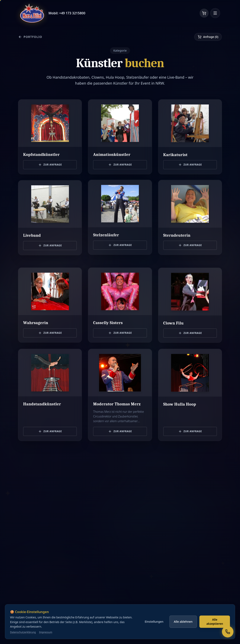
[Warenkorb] (204, 13)
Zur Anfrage (50, 164)
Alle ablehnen (183, 630)
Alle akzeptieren (215, 630)
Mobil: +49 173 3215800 (67, 13)
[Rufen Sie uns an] (228, 632)
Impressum (46, 641)
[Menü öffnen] (215, 13)
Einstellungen (154, 630)
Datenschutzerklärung (23, 641)
